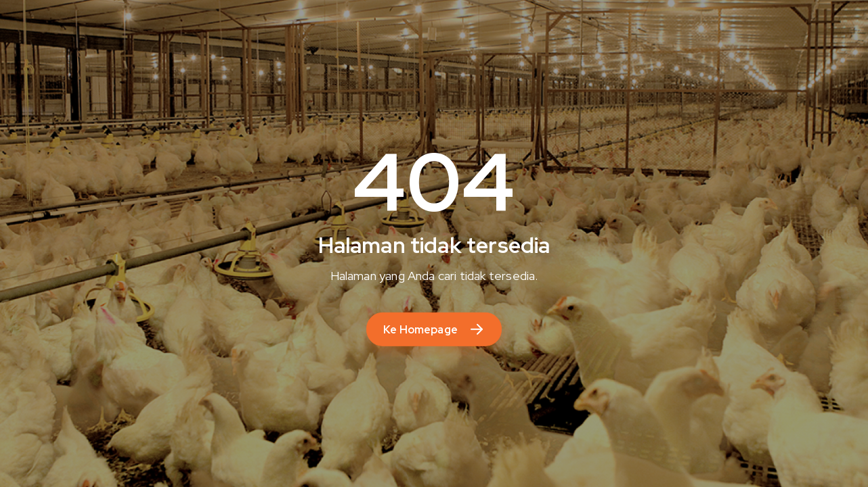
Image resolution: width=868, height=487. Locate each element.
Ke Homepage (420, 330)
